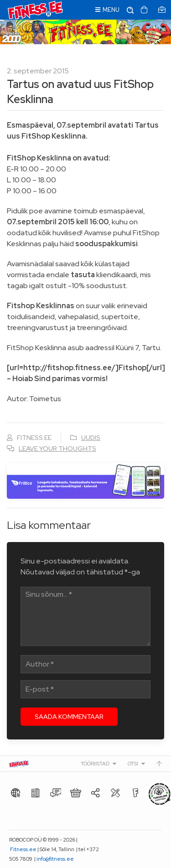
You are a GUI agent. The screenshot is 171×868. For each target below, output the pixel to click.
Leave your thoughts (57, 449)
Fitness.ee (23, 849)
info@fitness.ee (55, 859)
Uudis (91, 438)
